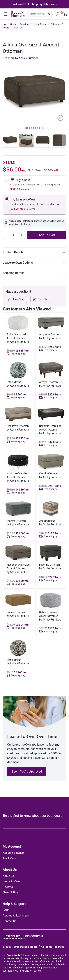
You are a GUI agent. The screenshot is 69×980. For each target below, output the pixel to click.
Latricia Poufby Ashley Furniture (18, 384)
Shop (13, 24)
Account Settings (13, 853)
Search (50, 15)
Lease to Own (11, 881)
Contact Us (10, 921)
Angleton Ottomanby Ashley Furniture (50, 336)
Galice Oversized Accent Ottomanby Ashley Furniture (18, 338)
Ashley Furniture (29, 58)
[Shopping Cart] (64, 14)
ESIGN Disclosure (15, 939)
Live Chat (16, 299)
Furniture (25, 24)
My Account (12, 847)
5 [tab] (42, 128)
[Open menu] (6, 14)
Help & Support (14, 904)
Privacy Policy (11, 936)
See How (55, 204)
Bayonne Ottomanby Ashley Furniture (50, 567)
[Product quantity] (14, 235)
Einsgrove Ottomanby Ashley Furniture (18, 428)
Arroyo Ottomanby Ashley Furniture (50, 384)
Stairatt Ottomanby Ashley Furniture (18, 523)
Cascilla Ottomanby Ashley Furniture (50, 475)
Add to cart (47, 235)
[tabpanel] (34, 92)
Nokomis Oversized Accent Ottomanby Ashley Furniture (50, 430)
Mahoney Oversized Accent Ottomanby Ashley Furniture (18, 568)
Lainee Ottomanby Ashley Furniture (18, 614)
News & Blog (11, 892)
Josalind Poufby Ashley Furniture (50, 523)
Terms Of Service (33, 936)
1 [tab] (27, 128)
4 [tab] (38, 128)
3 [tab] (34, 128)
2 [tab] (31, 128)
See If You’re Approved (27, 772)
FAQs (6, 910)
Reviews (8, 887)
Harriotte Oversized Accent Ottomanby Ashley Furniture (18, 477)
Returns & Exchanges (16, 916)
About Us (10, 870)
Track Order (10, 858)
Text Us (40, 299)
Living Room (40, 24)
